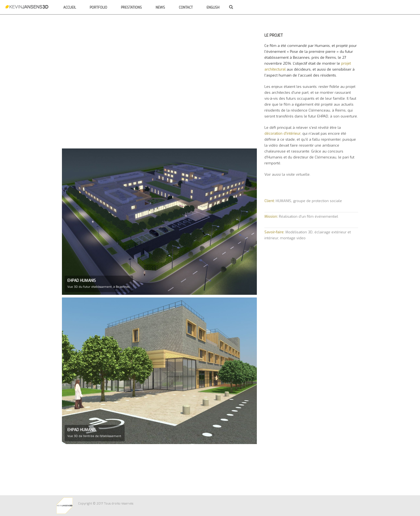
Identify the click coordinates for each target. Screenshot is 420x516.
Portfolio (98, 8)
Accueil (70, 8)
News (160, 8)
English (213, 8)
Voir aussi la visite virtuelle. (287, 174)
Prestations (131, 8)
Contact (186, 8)
